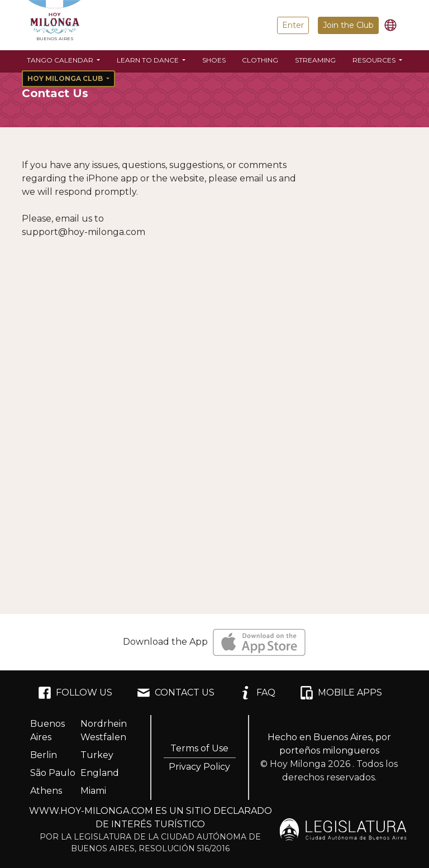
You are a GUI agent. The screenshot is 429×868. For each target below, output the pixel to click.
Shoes (214, 60)
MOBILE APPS (341, 693)
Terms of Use (199, 748)
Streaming (315, 60)
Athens (46, 791)
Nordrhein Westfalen (104, 730)
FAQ (257, 693)
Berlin (44, 755)
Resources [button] (375, 60)
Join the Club (348, 25)
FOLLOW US (75, 693)
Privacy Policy (199, 767)
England (100, 773)
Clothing (260, 60)
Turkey (97, 755)
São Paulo (53, 773)
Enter (293, 25)
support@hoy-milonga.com (84, 232)
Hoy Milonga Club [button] (66, 78)
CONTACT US (176, 693)
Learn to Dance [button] (149, 60)
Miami (93, 791)
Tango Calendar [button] (61, 60)
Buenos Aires (47, 730)
